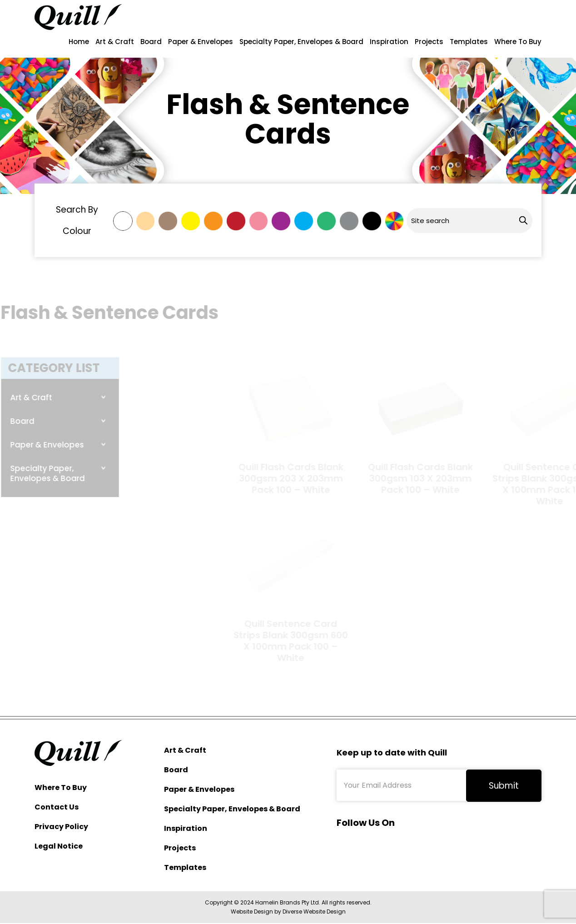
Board (151, 42)
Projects (429, 42)
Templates (469, 42)
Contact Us (57, 807)
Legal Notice (59, 846)
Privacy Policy (61, 827)
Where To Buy (518, 42)
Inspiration (389, 42)
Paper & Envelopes (201, 42)
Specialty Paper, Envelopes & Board (301, 42)
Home (79, 42)
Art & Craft (115, 42)
